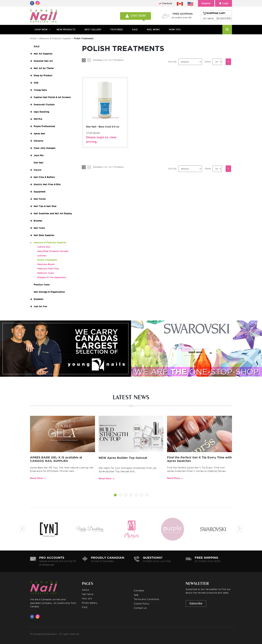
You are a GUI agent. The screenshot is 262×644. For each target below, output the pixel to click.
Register (206, 3)
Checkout (167, 3)
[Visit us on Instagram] (38, 617)
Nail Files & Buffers (44, 177)
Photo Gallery (90, 603)
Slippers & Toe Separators (52, 277)
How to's (87, 598)
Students (38, 299)
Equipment (40, 192)
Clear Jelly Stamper (45, 148)
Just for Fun (40, 306)
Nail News (88, 594)
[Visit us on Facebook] (33, 617)
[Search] (227, 30)
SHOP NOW (65, 352)
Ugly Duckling (41, 112)
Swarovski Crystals (44, 104)
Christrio (38, 141)
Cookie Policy (142, 604)
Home (33, 38)
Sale (136, 595)
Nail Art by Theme (44, 68)
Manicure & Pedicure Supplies (56, 38)
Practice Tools (42, 285)
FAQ (85, 607)
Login (224, 3)
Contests (139, 590)
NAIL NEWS (153, 30)
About (86, 590)
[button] (115, 496)
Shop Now (41, 30)
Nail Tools (39, 228)
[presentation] (22, 529)
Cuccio (37, 170)
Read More (36, 478)
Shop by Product (43, 75)
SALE (135, 30)
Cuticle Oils (44, 247)
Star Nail (38, 163)
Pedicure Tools (46, 273)
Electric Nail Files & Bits (47, 184)
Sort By (172, 62)
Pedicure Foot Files (48, 269)
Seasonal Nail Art (43, 61)
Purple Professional (44, 126)
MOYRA (38, 119)
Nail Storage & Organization (49, 292)
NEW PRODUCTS (66, 30)
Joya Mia (39, 155)
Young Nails (40, 90)
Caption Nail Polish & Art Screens (52, 97)
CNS (36, 83)
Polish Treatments (47, 260)
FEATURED (117, 30)
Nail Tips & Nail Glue (45, 206)
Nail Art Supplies (43, 54)
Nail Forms (40, 199)
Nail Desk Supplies (44, 235)
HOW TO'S (175, 30)
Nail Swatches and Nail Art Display (53, 213)
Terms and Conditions (146, 599)
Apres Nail (39, 134)
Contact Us (140, 608)
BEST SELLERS (93, 30)
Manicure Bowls (46, 264)
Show (208, 62)
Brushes (38, 221)
